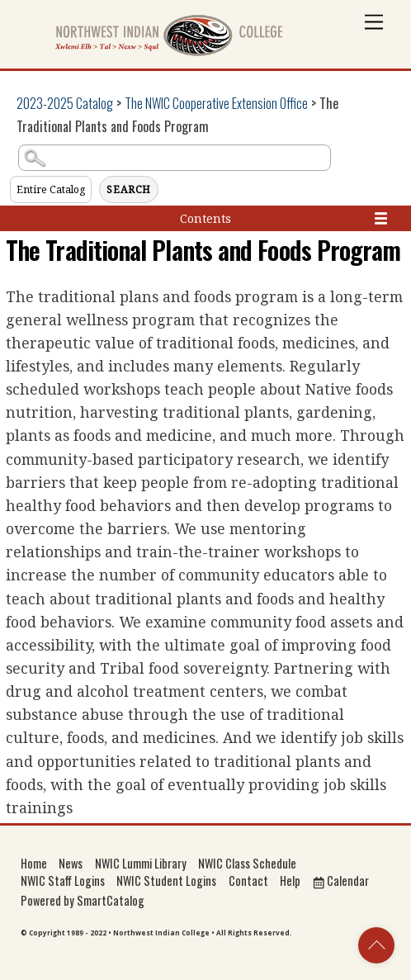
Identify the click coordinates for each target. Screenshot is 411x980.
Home (34, 863)
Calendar (341, 881)
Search (129, 189)
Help (290, 881)
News (71, 863)
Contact (248, 881)
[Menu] (374, 23)
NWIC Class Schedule (247, 863)
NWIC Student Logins (166, 881)
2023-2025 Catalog (65, 103)
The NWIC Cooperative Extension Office (216, 103)
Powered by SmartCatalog (83, 900)
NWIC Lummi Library (141, 863)
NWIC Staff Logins (63, 881)
